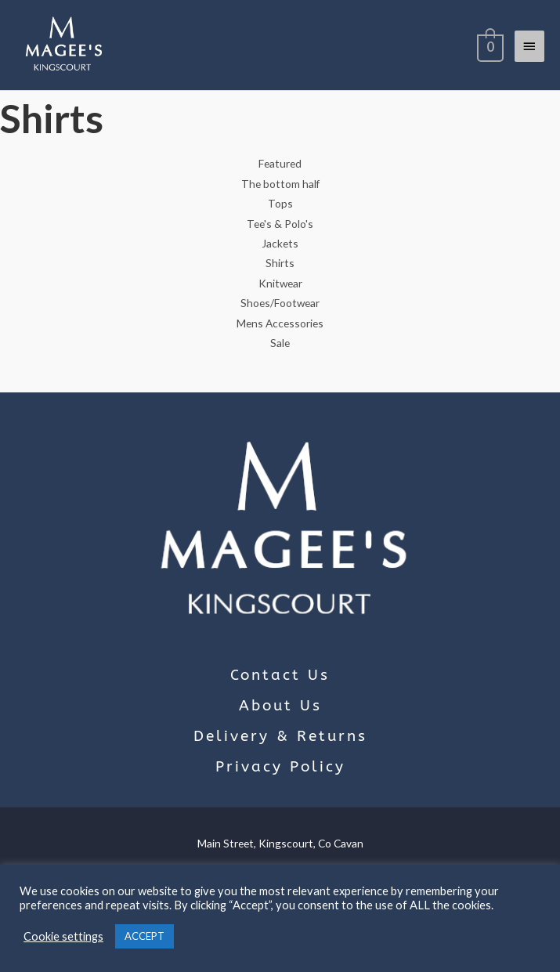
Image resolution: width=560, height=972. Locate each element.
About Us (280, 706)
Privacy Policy (280, 767)
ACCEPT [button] (145, 936)
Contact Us (280, 675)
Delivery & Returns (280, 736)
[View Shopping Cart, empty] (489, 45)
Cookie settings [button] (63, 936)
